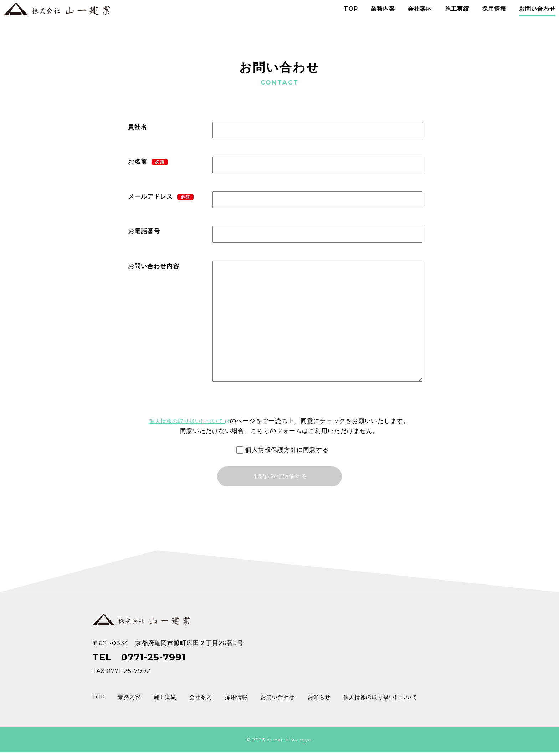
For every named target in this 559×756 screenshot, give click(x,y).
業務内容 (374, 18)
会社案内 (411, 18)
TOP (342, 18)
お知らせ (338, 702)
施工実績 (448, 18)
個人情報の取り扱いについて (190, 421)
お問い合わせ (528, 18)
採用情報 (485, 18)
